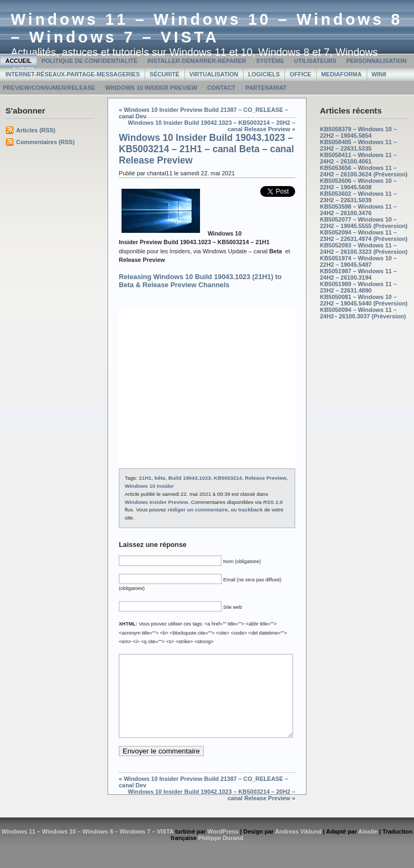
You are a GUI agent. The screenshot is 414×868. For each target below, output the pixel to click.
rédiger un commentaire (198, 510)
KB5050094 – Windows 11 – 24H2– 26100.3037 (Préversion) (363, 313)
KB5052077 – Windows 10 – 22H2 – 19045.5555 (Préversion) (364, 223)
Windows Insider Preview (156, 502)
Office (301, 74)
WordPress (223, 848)
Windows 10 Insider (149, 486)
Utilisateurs (315, 61)
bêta (160, 478)
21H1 (145, 478)
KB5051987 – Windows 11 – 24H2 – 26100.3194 (358, 274)
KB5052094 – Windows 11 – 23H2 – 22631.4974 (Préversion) (364, 236)
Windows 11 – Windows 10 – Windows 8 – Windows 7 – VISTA (207, 28)
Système (270, 61)
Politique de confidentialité (90, 61)
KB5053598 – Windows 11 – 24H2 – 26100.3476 (358, 210)
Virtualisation (214, 74)
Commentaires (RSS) (45, 142)
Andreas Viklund (298, 848)
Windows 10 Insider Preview (151, 88)
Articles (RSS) (36, 130)
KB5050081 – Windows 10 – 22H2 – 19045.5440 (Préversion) (364, 300)
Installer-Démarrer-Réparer (197, 61)
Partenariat (266, 88)
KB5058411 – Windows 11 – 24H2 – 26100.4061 (358, 158)
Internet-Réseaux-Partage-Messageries (73, 74)
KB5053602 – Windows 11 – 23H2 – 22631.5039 (358, 197)
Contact (221, 88)
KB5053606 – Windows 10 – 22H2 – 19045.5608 (358, 184)
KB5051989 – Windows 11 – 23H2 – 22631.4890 (358, 287)
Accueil (19, 61)
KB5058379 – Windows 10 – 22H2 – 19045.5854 (358, 132)
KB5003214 (228, 478)
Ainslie (368, 848)
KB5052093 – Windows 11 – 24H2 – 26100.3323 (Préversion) (364, 248)
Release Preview (266, 478)
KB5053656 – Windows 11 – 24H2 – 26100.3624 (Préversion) (364, 171)
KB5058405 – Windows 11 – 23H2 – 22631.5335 (358, 145)
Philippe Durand (221, 854)
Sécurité (164, 74)
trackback (251, 510)
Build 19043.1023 (190, 478)
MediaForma (341, 74)
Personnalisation (376, 61)
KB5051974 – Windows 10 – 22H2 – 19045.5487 (358, 261)
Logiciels (264, 74)
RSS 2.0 (273, 502)
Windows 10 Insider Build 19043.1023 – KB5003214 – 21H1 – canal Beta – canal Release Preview (206, 149)
